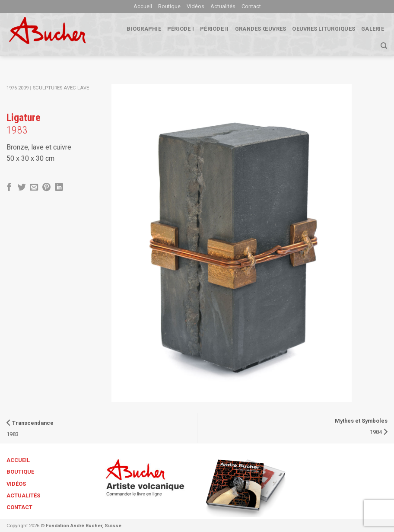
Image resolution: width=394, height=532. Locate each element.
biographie (144, 29)
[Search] (384, 46)
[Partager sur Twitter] (22, 188)
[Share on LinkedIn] (59, 188)
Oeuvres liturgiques (324, 29)
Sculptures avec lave (61, 88)
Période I (181, 29)
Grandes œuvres (261, 29)
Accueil (143, 6)
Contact (251, 6)
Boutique (169, 6)
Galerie (373, 29)
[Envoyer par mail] (34, 188)
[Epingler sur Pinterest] (46, 188)
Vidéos (195, 6)
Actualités (223, 6)
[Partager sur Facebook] (9, 188)
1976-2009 (17, 88)
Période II (214, 29)
